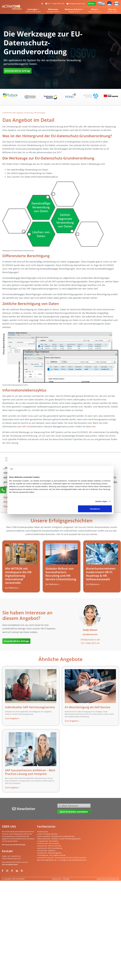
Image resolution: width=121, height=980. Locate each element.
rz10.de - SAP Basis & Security (47, 834)
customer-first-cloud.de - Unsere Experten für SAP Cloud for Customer (62, 858)
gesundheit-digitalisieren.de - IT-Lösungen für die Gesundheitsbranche (62, 860)
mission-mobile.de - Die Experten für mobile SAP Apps (56, 836)
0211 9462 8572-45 (55, 4)
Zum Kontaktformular (10, 864)
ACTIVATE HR (7, 113)
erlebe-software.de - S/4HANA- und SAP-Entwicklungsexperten (59, 839)
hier (94, 426)
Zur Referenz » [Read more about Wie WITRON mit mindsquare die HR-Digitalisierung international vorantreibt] (12, 588)
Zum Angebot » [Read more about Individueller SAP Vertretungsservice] (12, 718)
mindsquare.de (42, 832)
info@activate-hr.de (76, 4)
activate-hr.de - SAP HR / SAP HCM (49, 846)
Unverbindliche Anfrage (18, 71)
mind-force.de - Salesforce (46, 851)
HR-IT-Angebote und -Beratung (23, 113)
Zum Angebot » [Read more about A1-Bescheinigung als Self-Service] (72, 721)
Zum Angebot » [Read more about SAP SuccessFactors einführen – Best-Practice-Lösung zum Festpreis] (12, 787)
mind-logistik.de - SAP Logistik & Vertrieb (51, 855)
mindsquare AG (113, 879)
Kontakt (91, 4)
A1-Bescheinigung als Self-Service (88, 707)
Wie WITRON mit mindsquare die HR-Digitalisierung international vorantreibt (19, 576)
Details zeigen (101, 501)
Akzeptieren (95, 509)
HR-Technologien (40, 113)
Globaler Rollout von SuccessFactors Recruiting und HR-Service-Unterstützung (61, 574)
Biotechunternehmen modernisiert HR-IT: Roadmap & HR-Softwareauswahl (101, 574)
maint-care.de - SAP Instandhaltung (50, 848)
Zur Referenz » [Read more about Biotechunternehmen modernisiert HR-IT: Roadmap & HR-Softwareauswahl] (93, 584)
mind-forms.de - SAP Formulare (48, 843)
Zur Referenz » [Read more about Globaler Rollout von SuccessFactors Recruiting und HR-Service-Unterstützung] (52, 584)
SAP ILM (26, 426)
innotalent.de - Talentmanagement (49, 853)
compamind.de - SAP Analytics (48, 841)
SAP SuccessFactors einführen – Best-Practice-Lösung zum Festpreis (30, 772)
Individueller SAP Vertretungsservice (30, 707)
